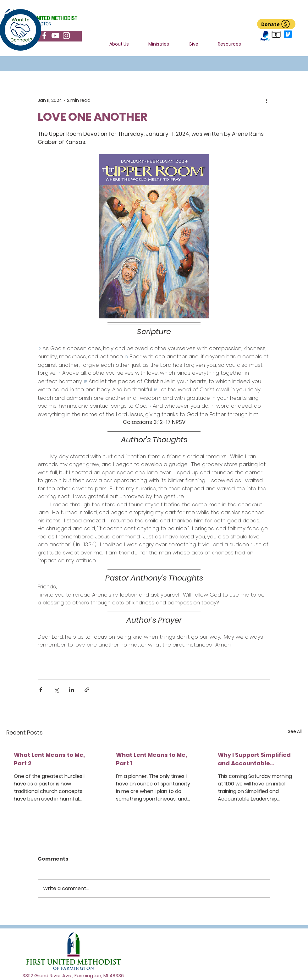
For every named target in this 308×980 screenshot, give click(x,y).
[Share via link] (87, 690)
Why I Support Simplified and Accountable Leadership (254, 759)
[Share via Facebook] (41, 690)
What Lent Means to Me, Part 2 (49, 759)
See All (295, 731)
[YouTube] (55, 36)
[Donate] (276, 24)
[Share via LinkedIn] (71, 690)
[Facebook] (44, 36)
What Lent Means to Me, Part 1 (151, 759)
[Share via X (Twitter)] (56, 690)
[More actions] (267, 100)
